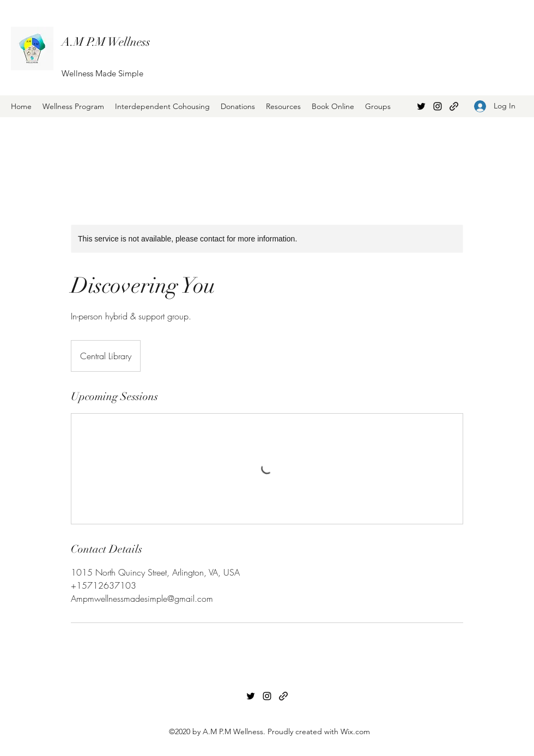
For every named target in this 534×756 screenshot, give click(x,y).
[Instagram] (438, 106)
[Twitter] (421, 106)
